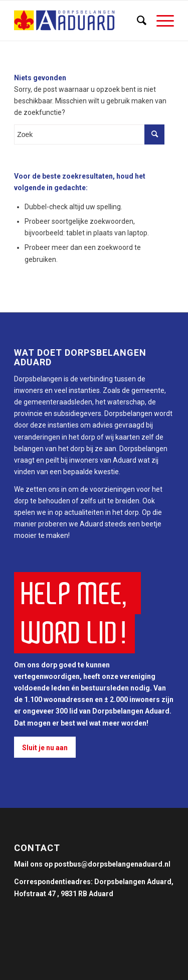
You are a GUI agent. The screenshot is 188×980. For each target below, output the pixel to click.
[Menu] (160, 21)
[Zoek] (137, 21)
